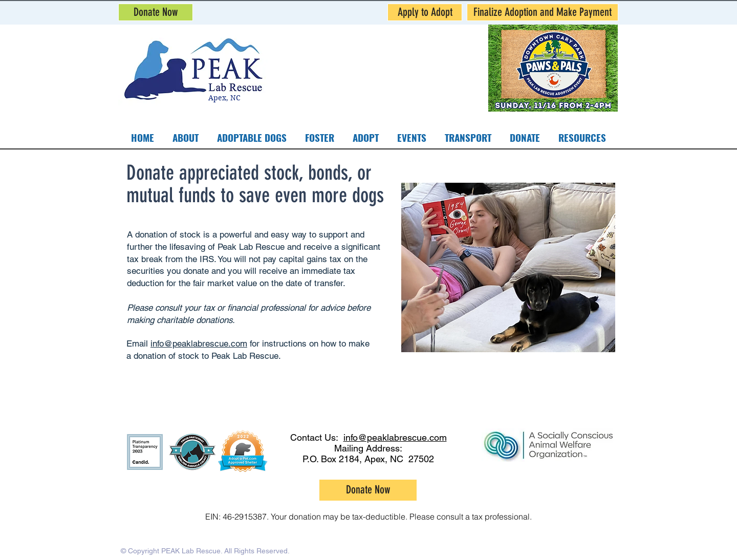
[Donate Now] (156, 12)
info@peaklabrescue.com (199, 343)
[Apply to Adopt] (425, 12)
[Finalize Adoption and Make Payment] (543, 12)
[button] (320, 137)
